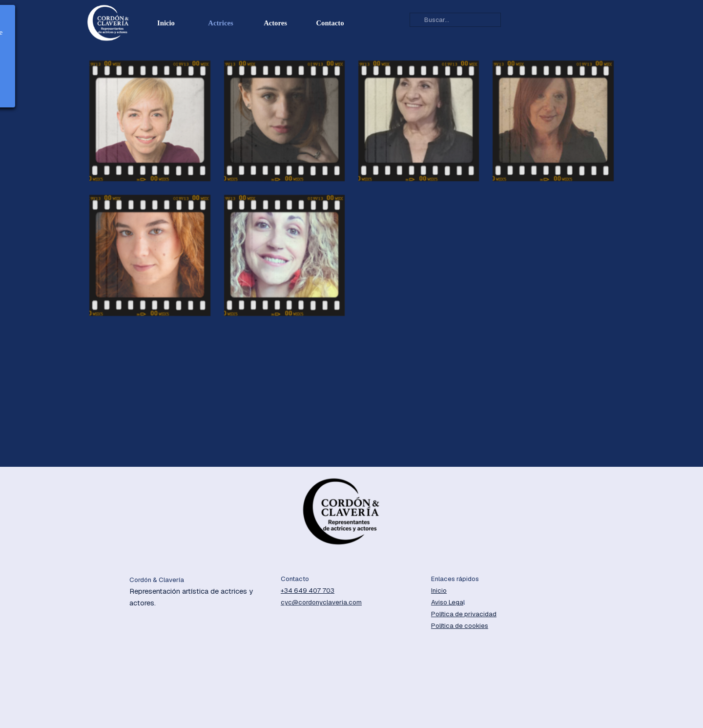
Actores (275, 23)
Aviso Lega (447, 602)
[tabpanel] (200, 592)
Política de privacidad (464, 614)
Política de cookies (460, 626)
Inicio (166, 23)
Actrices (220, 23)
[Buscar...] (455, 20)
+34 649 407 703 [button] (308, 591)
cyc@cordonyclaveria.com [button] (321, 602)
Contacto (330, 23)
